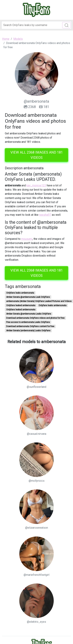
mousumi (27, 239)
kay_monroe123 (36, 185)
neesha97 (45, 215)
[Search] (36, 25)
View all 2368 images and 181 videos (37, 155)
